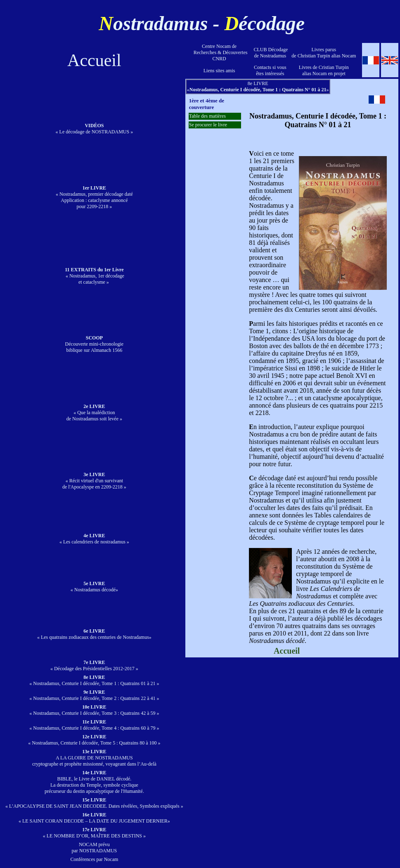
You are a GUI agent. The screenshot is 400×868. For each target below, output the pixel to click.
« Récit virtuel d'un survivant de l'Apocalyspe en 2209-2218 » (94, 481)
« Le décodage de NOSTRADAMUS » (95, 129)
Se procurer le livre (208, 125)
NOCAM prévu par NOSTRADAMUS (95, 848)
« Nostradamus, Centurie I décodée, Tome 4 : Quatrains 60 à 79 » (94, 725)
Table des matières (207, 116)
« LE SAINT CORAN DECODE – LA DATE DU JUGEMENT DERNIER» (94, 818)
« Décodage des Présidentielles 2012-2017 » (94, 665)
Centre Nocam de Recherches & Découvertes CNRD (219, 52)
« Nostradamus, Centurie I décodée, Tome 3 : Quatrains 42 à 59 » (94, 710)
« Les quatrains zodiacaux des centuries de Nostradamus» (94, 634)
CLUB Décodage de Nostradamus (270, 53)
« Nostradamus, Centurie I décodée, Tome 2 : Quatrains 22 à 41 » (94, 695)
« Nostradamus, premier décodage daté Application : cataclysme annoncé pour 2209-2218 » (94, 197)
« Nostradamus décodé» (94, 587)
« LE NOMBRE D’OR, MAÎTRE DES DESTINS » (94, 833)
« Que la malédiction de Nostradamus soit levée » (94, 413)
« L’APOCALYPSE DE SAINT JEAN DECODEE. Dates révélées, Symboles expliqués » (94, 803)
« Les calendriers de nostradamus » (94, 539)
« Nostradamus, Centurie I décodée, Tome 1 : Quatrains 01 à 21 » (94, 680)
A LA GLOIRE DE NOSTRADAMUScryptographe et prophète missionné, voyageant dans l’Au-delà (94, 758)
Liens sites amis (219, 71)
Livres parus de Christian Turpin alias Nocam (324, 53)
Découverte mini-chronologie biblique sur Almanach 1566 (95, 344)
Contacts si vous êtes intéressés (270, 70)
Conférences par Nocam (94, 859)
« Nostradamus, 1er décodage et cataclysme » (94, 276)
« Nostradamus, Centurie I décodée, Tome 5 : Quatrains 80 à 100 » (94, 740)
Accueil (94, 60)
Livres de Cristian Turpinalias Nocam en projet (324, 70)
